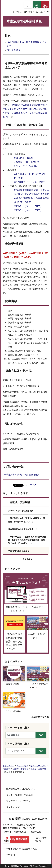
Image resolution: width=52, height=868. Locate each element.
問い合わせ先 (14, 50)
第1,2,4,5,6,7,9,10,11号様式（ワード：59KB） (31, 176)
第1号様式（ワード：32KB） (28, 206)
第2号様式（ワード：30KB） (28, 210)
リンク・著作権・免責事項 (19, 795)
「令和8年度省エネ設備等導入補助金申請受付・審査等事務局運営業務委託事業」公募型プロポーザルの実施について (27, 540)
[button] (28, 5)
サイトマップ (13, 807)
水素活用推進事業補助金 (19, 551)
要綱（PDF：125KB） (25, 158)
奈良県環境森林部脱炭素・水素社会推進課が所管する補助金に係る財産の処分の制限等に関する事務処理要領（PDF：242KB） (31, 196)
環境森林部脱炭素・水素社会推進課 (23, 475)
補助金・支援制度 (20, 502)
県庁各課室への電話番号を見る (21, 849)
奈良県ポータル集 (40, 717)
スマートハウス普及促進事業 (21, 511)
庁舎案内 (10, 855)
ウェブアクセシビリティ (18, 801)
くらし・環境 (22, 766)
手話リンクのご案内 (41, 839)
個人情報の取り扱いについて (21, 789)
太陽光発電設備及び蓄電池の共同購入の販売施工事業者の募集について (26, 520)
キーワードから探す (19, 728)
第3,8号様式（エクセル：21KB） (30, 182)
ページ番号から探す (19, 744)
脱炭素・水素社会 (21, 769)
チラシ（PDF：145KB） (26, 166)
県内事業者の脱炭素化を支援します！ (25, 529)
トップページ (9, 766)
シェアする (31, 485)
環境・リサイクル (38, 766)
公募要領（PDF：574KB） (27, 162)
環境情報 (7, 769)
